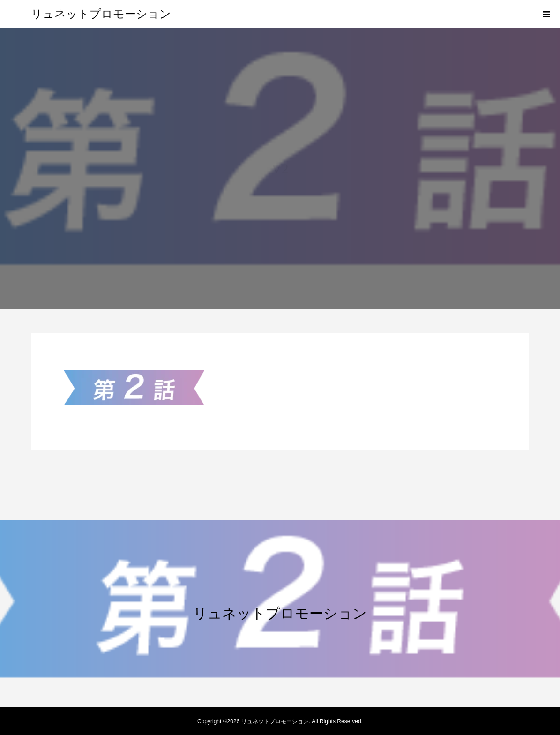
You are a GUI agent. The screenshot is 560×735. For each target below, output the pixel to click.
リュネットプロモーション (101, 14)
